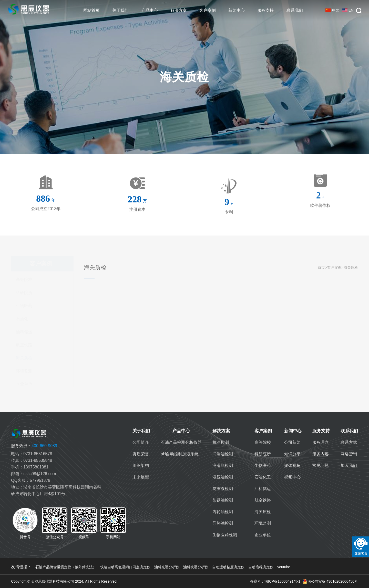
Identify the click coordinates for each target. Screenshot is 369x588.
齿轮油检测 (223, 512)
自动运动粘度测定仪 (228, 567)
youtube (284, 567)
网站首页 (91, 10)
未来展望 (141, 477)
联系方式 (349, 442)
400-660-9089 (34, 446)
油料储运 (24, 332)
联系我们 (295, 10)
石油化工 (24, 319)
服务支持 (265, 10)
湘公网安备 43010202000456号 (330, 581)
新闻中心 (237, 10)
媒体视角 (292, 465)
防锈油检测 (223, 500)
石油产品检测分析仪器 (181, 442)
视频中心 (292, 477)
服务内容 (321, 454)
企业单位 (24, 384)
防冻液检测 (223, 489)
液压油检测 (223, 477)
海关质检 (24, 358)
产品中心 (150, 10)
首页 (321, 268)
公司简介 (141, 442)
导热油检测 (223, 523)
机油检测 (221, 442)
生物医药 (24, 306)
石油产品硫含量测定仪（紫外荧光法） (66, 567)
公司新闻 (292, 442)
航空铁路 (24, 345)
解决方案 (179, 10)
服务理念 (321, 442)
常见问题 (321, 465)
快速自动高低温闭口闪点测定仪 (125, 567)
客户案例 (208, 10)
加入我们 (349, 465)
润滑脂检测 (223, 465)
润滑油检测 (223, 454)
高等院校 (24, 280)
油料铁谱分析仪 (196, 567)
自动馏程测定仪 (261, 567)
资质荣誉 (141, 454)
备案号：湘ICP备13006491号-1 (275, 581)
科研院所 (24, 293)
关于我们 (120, 10)
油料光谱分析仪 (167, 567)
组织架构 (141, 465)
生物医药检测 (225, 535)
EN (348, 10)
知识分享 (292, 454)
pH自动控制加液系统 (180, 454)
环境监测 (24, 371)
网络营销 (349, 454)
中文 (332, 10)
